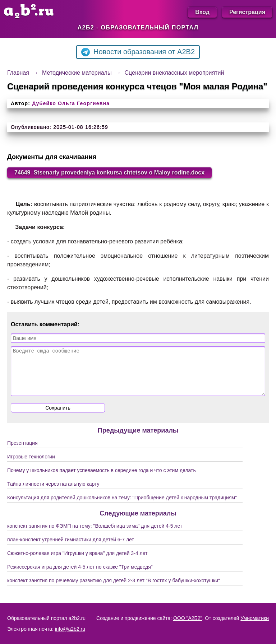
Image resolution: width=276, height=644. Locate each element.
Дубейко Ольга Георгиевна (71, 103)
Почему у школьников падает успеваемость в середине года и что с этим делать (102, 479)
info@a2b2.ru (70, 629)
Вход (202, 12)
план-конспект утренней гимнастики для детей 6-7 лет (71, 548)
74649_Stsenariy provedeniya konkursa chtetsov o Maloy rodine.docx (109, 172)
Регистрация (247, 12)
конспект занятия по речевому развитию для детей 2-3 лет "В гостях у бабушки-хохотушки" (114, 589)
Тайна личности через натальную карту (53, 493)
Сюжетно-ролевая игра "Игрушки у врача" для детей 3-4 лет (77, 562)
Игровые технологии (31, 465)
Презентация (22, 452)
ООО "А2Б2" (188, 618)
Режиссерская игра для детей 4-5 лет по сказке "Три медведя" (80, 575)
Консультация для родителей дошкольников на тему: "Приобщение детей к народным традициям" (122, 506)
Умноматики (255, 618)
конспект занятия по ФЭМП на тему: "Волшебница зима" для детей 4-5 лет (95, 535)
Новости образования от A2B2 (138, 52)
